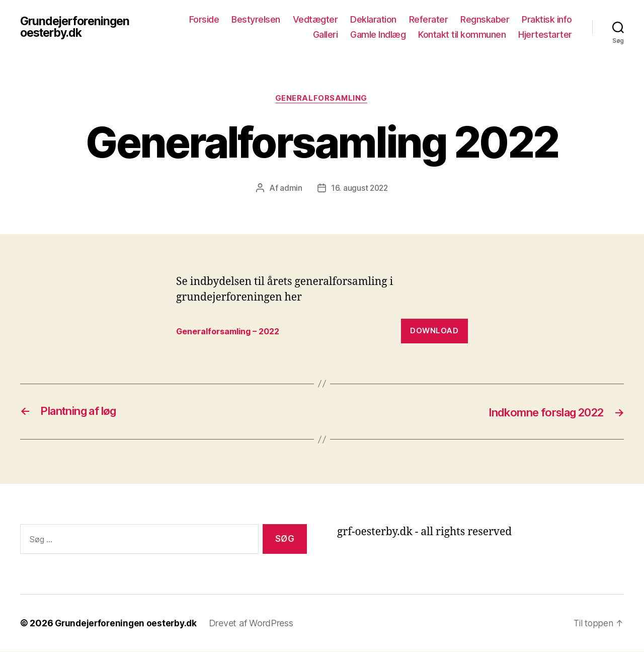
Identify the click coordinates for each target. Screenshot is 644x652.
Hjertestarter (545, 34)
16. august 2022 (359, 189)
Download (434, 332)
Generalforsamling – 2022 (232, 332)
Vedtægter (315, 19)
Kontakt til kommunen (462, 34)
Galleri (326, 34)
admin (290, 189)
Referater (429, 19)
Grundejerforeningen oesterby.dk (77, 27)
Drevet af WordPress (256, 624)
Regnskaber (485, 19)
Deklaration (373, 19)
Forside (204, 19)
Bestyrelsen (256, 19)
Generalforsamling (322, 99)
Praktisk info (547, 19)
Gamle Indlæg (378, 34)
